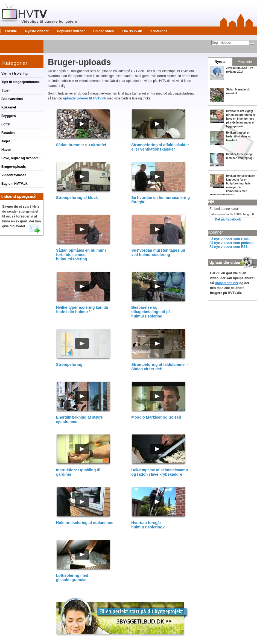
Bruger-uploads (14, 167)
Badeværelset (12, 99)
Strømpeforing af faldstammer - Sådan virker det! (160, 367)
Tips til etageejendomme (21, 82)
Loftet (6, 124)
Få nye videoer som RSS (229, 247)
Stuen (6, 90)
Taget (6, 141)
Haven (6, 150)
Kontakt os (159, 31)
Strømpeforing (69, 364)
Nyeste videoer (37, 31)
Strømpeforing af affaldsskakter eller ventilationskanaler (160, 147)
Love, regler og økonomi (20, 158)
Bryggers (9, 116)
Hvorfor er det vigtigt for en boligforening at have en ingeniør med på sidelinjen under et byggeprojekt (241, 119)
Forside (11, 31)
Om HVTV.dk (132, 31)
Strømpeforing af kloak (77, 198)
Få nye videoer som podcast (231, 243)
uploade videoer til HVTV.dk (84, 98)
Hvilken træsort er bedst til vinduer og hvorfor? (239, 136)
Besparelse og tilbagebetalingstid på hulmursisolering (151, 312)
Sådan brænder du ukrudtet (81, 145)
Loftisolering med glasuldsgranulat (72, 578)
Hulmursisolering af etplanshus (85, 523)
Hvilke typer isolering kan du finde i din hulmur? (82, 310)
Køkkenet (9, 107)
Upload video (103, 31)
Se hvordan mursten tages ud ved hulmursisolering (158, 252)
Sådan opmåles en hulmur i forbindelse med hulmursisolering (81, 255)
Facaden (8, 133)
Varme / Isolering (14, 73)
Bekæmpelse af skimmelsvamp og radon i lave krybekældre (160, 472)
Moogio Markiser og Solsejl (156, 417)
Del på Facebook (228, 219)
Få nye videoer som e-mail (230, 239)
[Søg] (252, 44)
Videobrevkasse (14, 175)
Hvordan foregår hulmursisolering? (148, 525)
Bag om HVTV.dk (14, 184)
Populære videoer (71, 31)
